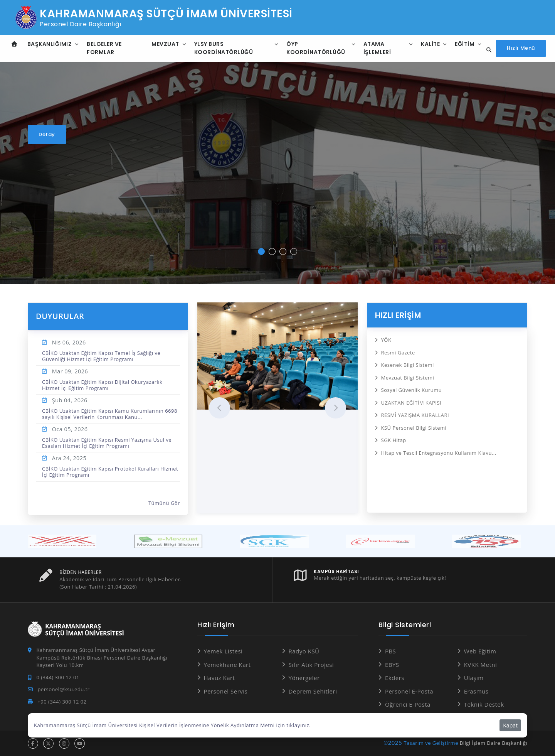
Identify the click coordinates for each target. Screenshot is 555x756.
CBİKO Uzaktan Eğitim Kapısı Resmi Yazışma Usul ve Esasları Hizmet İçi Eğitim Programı (107, 443)
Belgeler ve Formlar (104, 48)
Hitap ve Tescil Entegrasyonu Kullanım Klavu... (439, 449)
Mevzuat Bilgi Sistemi (408, 376)
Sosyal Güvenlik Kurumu (412, 388)
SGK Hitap (394, 437)
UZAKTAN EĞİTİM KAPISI (411, 400)
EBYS (392, 664)
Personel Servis (226, 691)
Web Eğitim (480, 651)
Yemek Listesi (223, 651)
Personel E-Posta (409, 691)
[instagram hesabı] (64, 743)
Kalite (429, 44)
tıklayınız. (298, 725)
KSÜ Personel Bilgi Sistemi (414, 425)
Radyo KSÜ (304, 651)
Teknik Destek (484, 704)
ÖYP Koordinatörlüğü (315, 48)
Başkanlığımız (50, 44)
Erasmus (476, 691)
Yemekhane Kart (227, 664)
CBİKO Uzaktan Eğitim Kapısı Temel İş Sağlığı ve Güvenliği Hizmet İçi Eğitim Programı (101, 356)
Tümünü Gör (164, 503)
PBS (390, 651)
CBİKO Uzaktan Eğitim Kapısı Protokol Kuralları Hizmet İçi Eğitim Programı (110, 472)
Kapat (510, 725)
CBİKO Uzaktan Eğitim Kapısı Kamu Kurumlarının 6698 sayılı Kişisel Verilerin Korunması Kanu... (110, 414)
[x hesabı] (48, 743)
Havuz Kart (219, 678)
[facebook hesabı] (33, 743)
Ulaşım (474, 678)
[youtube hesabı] (80, 743)
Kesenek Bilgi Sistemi (408, 364)
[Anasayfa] (14, 44)
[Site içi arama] (487, 50)
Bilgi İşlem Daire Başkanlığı (494, 742)
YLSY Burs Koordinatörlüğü (223, 48)
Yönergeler (304, 678)
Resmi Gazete (398, 352)
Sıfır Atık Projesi (311, 664)
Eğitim (463, 44)
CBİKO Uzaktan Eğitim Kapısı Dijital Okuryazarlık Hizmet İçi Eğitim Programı (102, 385)
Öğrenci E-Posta (408, 704)
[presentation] (219, 408)
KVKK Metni (481, 664)
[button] (261, 251)
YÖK (386, 339)
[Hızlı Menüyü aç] (521, 48)
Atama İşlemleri (376, 48)
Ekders (395, 678)
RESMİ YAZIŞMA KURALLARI (415, 412)
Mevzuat (165, 44)
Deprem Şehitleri (313, 691)
